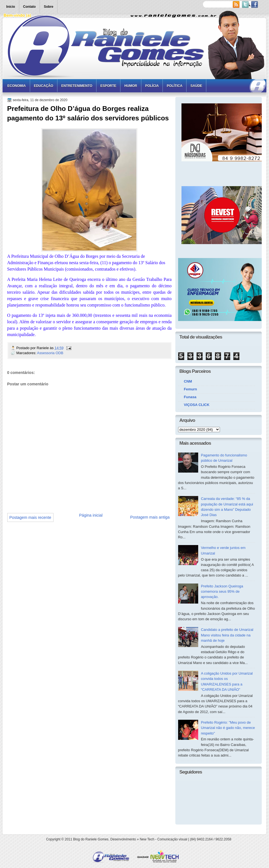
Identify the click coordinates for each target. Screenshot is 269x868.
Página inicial (91, 515)
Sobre (49, 7)
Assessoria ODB (50, 353)
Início (11, 7)
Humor (131, 86)
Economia (17, 86)
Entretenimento (77, 86)
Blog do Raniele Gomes (91, 839)
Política (175, 86)
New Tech (147, 839)
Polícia (152, 86)
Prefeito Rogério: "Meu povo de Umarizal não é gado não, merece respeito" (228, 728)
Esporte (108, 86)
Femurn (191, 389)
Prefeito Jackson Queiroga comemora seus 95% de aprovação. (222, 592)
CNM (188, 381)
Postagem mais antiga (150, 517)
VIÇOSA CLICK (197, 405)
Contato (29, 7)
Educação (44, 86)
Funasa (190, 397)
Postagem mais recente (30, 517)
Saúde (196, 86)
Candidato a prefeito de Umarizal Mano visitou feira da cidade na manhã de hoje (227, 635)
